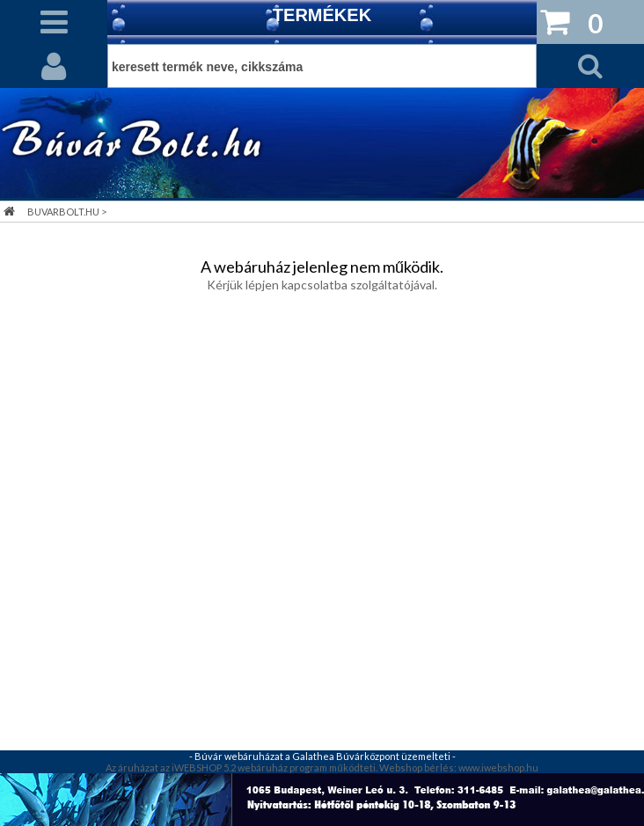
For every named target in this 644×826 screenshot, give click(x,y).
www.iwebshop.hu (498, 768)
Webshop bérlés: (419, 768)
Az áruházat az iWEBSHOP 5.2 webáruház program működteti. (242, 768)
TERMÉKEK (322, 15)
